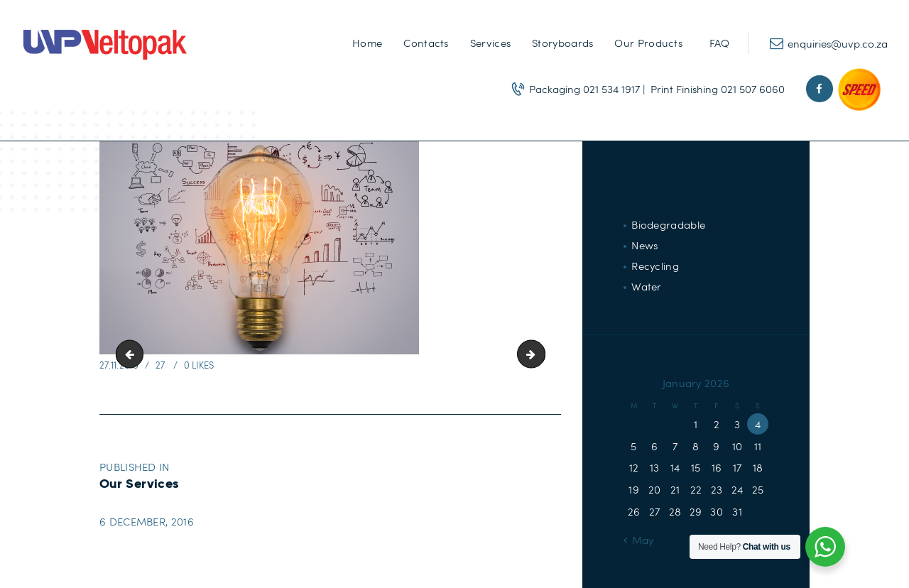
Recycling (655, 266)
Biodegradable (668, 224)
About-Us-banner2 (540, 354)
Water (647, 286)
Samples (133, 354)
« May (639, 540)
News (644, 245)
